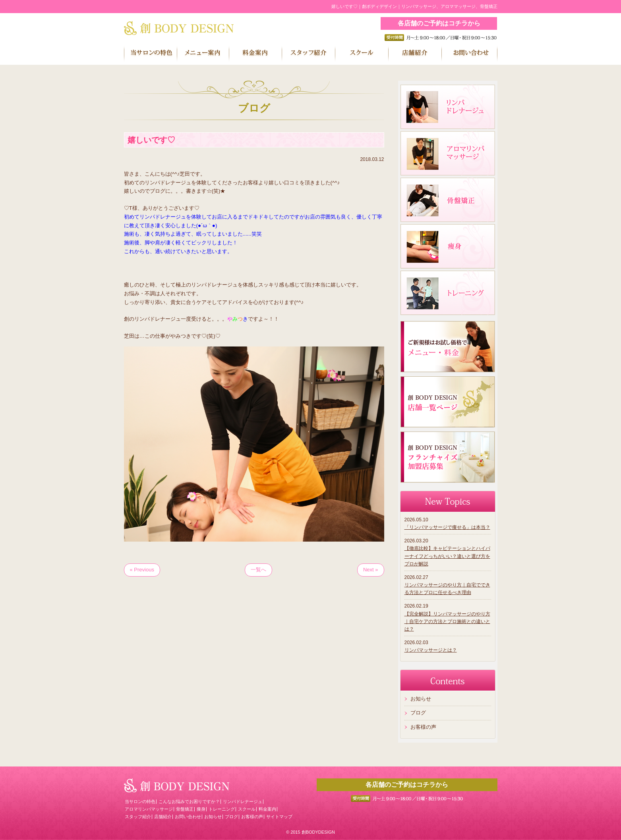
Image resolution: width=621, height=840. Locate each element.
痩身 (201, 809)
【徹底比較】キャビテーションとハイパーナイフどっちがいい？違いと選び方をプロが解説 (447, 556)
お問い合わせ (188, 817)
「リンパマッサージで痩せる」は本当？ (447, 527)
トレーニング (222, 809)
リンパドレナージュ (243, 801)
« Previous (142, 570)
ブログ (418, 713)
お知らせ (421, 699)
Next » (371, 570)
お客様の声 (423, 727)
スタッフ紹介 (138, 817)
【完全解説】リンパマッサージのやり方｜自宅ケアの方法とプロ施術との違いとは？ (447, 621)
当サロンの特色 (140, 801)
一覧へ (258, 570)
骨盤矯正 (185, 809)
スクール (247, 809)
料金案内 (267, 809)
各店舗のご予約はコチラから (439, 23)
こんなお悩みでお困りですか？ (189, 801)
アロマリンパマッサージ (149, 809)
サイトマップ (279, 817)
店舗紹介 (163, 817)
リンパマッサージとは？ (431, 650)
